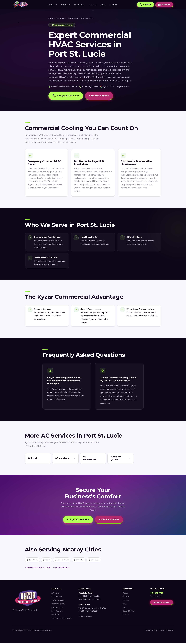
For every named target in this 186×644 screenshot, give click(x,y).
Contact (113, 5)
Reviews (93, 5)
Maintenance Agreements (62, 619)
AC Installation (57, 597)
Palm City (79, 561)
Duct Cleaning (57, 612)
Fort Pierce (32, 561)
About (103, 5)
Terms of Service (166, 631)
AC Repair (55, 594)
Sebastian (94, 561)
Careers (126, 601)
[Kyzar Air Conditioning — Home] (20, 5)
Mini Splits (55, 615)
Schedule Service (100, 96)
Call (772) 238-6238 (66, 96)
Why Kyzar (66, 5)
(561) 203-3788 (157, 594)
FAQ (124, 608)
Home (51, 18)
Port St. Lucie (73, 18)
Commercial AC (57, 608)
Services (52, 5)
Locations (80, 5)
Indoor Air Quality (58, 605)
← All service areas (61, 568)
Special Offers (128, 612)
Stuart (46, 561)
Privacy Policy (151, 631)
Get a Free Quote (157, 597)
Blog (125, 605)
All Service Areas (85, 617)
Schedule (164, 5)
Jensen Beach (62, 561)
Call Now (145, 5)
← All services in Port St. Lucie (37, 568)
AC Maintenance (58, 601)
